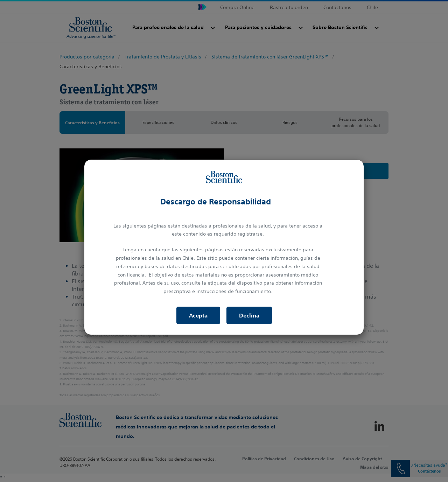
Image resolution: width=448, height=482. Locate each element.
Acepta (198, 315)
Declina (249, 315)
